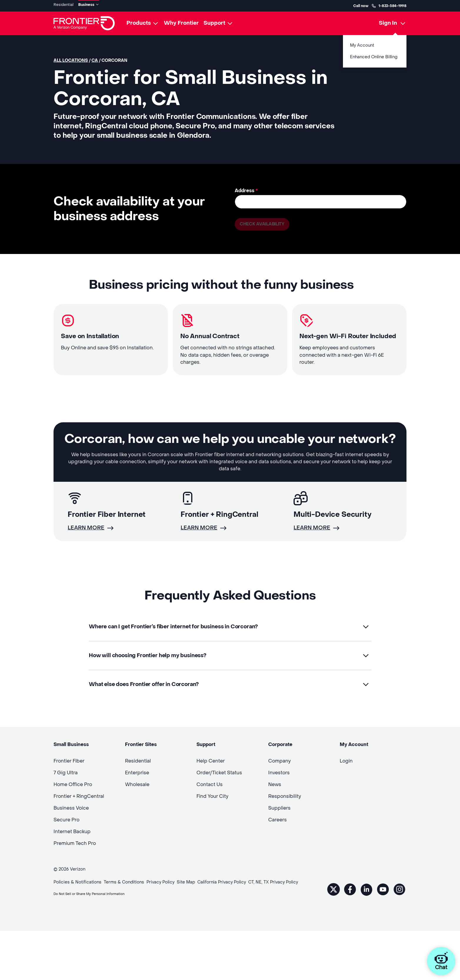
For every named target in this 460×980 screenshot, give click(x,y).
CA (95, 58)
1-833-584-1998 (389, 5)
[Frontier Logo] (84, 21)
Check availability (264, 223)
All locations (71, 58)
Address (246, 188)
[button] (230, 640)
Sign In (388, 21)
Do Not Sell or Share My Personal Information (100, 910)
